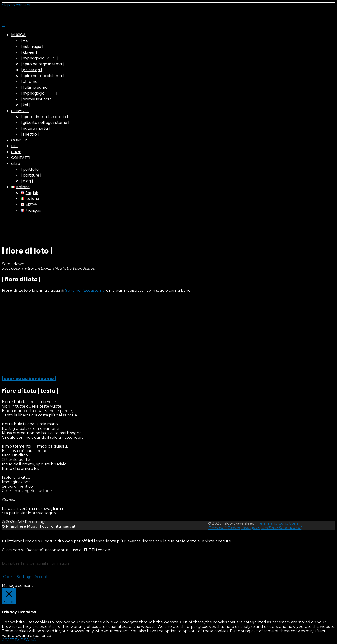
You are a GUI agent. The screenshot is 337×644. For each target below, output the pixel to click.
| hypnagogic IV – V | (39, 58)
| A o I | (27, 41)
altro (16, 164)
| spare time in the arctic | (44, 117)
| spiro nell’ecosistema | (42, 76)
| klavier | (29, 52)
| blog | (27, 181)
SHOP (16, 152)
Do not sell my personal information (35, 563)
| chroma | (30, 82)
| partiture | (31, 175)
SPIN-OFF (20, 111)
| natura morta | (35, 128)
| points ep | (31, 70)
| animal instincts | (37, 99)
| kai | (25, 105)
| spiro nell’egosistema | (42, 64)
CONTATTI (21, 158)
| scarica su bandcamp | (29, 379)
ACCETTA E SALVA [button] (19, 640)
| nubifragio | (32, 46)
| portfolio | (31, 169)
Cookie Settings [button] (18, 577)
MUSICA (18, 35)
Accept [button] (41, 577)
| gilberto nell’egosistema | (45, 123)
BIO (14, 146)
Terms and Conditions (278, 523)
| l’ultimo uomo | (35, 87)
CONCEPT (20, 140)
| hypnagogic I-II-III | (39, 93)
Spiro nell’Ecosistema (85, 290)
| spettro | (30, 134)
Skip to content (16, 5)
